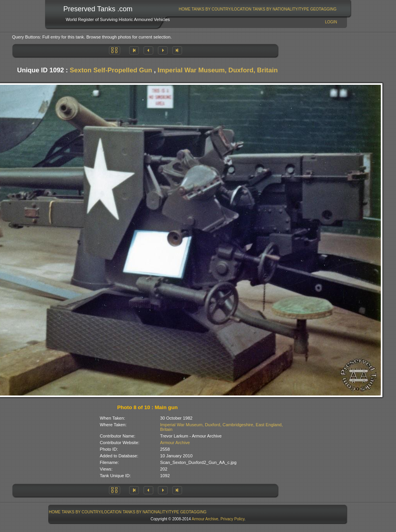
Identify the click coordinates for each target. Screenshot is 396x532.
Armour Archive (175, 443)
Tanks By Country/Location (222, 9)
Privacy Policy (233, 519)
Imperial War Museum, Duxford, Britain (218, 70)
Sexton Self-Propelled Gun (111, 70)
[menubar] (258, 9)
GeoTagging (323, 9)
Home (185, 9)
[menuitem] (185, 9)
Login (331, 22)
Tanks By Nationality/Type (281, 9)
